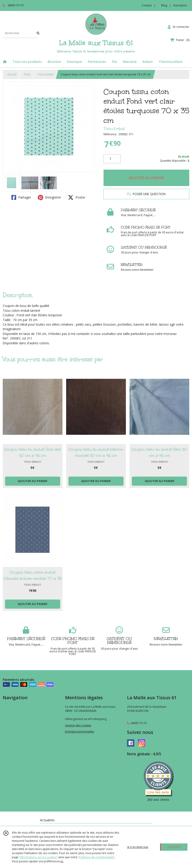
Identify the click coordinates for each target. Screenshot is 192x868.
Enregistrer (49, 197)
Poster (77, 197)
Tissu (27, 74)
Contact (147, 5)
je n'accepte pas (138, 847)
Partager (21, 197)
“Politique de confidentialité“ (96, 857)
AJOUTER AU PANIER (146, 178)
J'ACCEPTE (174, 847)
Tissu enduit (45, 74)
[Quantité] (112, 159)
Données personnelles (80, 731)
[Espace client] (178, 27)
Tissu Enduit (114, 129)
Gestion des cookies (78, 725)
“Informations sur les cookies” (38, 857)
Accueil (12, 74)
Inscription (180, 5)
